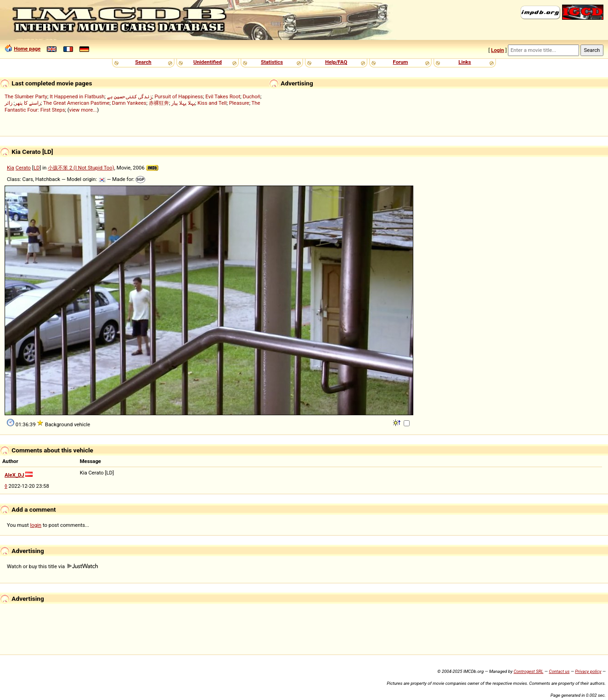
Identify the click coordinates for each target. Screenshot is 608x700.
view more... (83, 110)
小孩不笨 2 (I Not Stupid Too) (81, 168)
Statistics (272, 62)
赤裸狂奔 (159, 103)
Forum (401, 62)
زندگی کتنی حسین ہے (129, 96)
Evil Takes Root (223, 96)
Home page (27, 49)
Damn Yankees (129, 103)
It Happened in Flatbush (77, 96)
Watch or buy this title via (52, 566)
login (36, 525)
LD (37, 168)
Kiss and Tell (212, 103)
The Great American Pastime (76, 103)
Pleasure (239, 103)
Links (464, 62)
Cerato (23, 168)
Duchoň (251, 96)
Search (143, 62)
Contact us (559, 671)
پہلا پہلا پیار (183, 103)
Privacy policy (588, 671)
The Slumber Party (26, 96)
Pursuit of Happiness (178, 96)
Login (497, 50)
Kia (11, 168)
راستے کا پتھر (28, 103)
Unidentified (208, 62)
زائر (8, 103)
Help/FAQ (336, 62)
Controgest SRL (528, 671)
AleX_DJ (14, 475)
